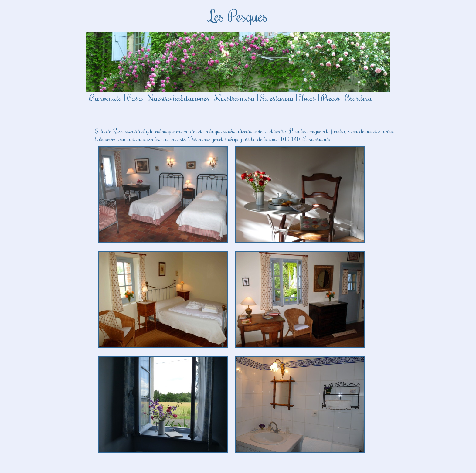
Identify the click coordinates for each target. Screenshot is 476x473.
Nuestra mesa (235, 98)
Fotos (308, 98)
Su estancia (277, 98)
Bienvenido (106, 98)
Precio (330, 98)
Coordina (359, 98)
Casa (135, 98)
